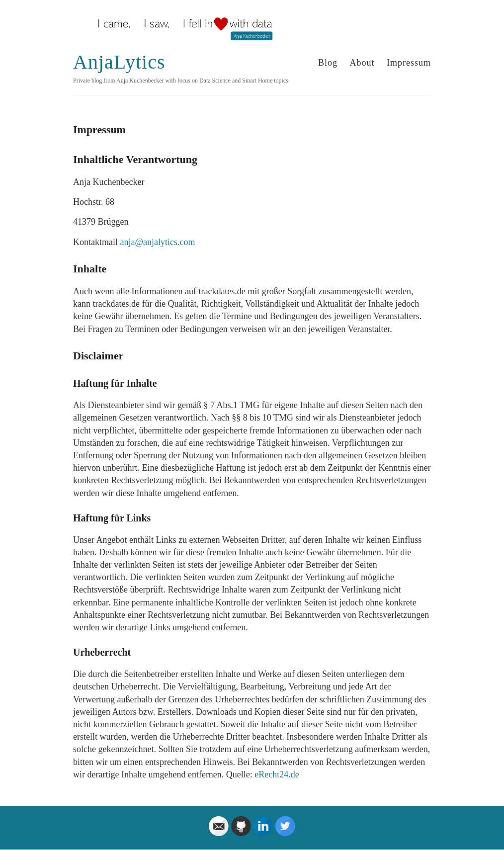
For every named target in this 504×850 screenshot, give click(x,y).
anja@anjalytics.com (157, 242)
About (362, 63)
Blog (328, 63)
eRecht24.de (277, 774)
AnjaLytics (119, 62)
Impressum (409, 63)
